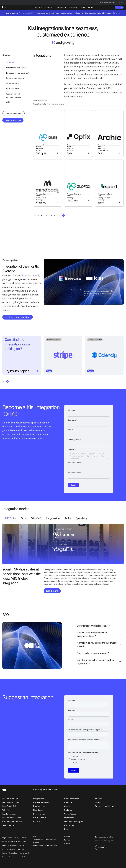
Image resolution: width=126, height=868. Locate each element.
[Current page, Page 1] (39, 216)
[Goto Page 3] (44, 216)
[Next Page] (63, 216)
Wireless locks (13, 88)
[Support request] (119, 2)
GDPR (4, 849)
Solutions (50, 7)
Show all (10, 62)
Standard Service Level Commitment (15, 853)
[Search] (122, 2)
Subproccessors (14, 857)
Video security (13, 83)
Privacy (16, 838)
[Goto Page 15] (59, 216)
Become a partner (13, 120)
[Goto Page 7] (54, 216)
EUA (19, 842)
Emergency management (18, 73)
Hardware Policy (14, 849)
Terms (10, 838)
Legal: (4, 838)
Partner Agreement (9, 842)
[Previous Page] (35, 216)
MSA (24, 842)
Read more (52, 591)
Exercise (27, 275)
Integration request (13, 113)
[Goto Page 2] (41, 216)
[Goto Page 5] (49, 216)
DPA (24, 849)
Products (38, 7)
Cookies (24, 838)
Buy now (116, 13)
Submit (101, 847)
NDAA (4, 857)
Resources (62, 7)
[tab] (10, 518)
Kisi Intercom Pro (27, 13)
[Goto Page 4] (46, 216)
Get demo (119, 7)
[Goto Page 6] (52, 216)
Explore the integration (18, 317)
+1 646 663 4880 (108, 2)
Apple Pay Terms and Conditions (13, 845)
